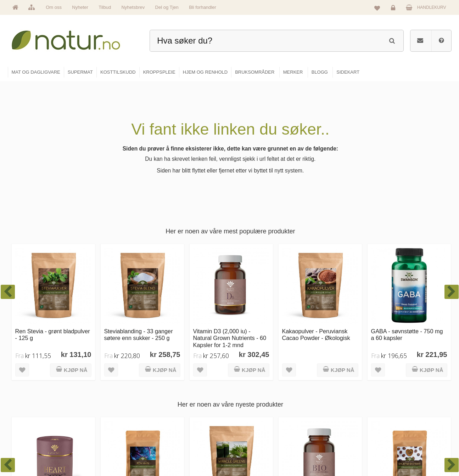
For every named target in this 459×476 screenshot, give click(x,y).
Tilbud (105, 7)
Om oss (54, 7)
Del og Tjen (167, 7)
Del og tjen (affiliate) (333, 435)
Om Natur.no (176, 404)
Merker (170, 419)
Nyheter (80, 7)
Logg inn (394, 9)
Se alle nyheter (178, 435)
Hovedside (174, 389)
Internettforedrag (330, 419)
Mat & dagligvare (255, 389)
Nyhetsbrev (133, 7)
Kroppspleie (250, 435)
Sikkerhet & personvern (408, 450)
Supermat (248, 404)
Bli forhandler (203, 7)
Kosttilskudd (250, 419)
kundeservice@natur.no (79, 430)
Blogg (320, 389)
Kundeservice (399, 419)
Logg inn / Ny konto (404, 389)
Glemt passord (399, 404)
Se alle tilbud (176, 450)
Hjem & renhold (254, 450)
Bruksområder (327, 404)
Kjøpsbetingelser (401, 435)
